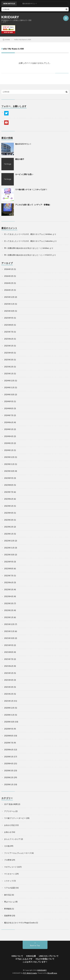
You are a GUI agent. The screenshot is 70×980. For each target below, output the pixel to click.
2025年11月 (9, 304)
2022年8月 (9, 569)
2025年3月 (9, 360)
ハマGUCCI (47, 255)
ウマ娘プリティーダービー (15, 818)
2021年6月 (9, 666)
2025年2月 (9, 367)
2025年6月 (9, 339)
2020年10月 (9, 722)
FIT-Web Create (30, 973)
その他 (7, 846)
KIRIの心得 (31, 956)
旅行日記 (8, 895)
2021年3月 (9, 687)
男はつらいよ (10, 902)
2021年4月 (9, 680)
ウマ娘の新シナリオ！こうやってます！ (31, 189)
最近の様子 (20, 159)
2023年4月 (9, 513)
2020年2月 (9, 777)
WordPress (52, 973)
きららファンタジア (12, 839)
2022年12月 (9, 541)
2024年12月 (9, 381)
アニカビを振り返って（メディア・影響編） (33, 205)
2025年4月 (9, 353)
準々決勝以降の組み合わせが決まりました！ (22, 248)
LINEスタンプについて (49, 956)
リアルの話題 (10, 888)
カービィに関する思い (24, 174)
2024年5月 (9, 429)
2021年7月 (9, 659)
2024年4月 (9, 436)
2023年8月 (9, 485)
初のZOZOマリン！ (23, 144)
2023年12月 (9, 457)
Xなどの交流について (45, 959)
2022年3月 (9, 603)
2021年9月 (9, 645)
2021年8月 (9, 652)
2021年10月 (9, 638)
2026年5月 (9, 269)
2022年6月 (9, 582)
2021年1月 (9, 701)
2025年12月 (9, 297)
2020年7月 (9, 743)
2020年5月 (9, 757)
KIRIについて (17, 956)
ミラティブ (9, 881)
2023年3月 (9, 520)
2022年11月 (9, 548)
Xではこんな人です (24, 959)
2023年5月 (9, 506)
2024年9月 (9, 401)
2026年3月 (9, 276)
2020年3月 (9, 771)
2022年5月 (9, 589)
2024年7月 (9, 415)
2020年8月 (9, 736)
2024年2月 (9, 443)
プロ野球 (8, 860)
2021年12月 (9, 624)
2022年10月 (9, 555)
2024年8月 (9, 408)
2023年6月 (9, 499)
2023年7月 (9, 492)
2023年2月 (9, 527)
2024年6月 (9, 422)
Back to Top (35, 946)
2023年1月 (9, 534)
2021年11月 (9, 631)
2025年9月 (9, 318)
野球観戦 (8, 909)
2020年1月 (9, 784)
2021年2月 (9, 694)
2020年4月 (9, 764)
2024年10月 (9, 395)
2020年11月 (9, 715)
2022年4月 (9, 596)
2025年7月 (9, 332)
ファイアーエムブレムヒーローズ (18, 853)
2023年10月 (9, 471)
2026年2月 (9, 283)
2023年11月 (9, 464)
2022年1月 (9, 617)
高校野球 (8, 916)
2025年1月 (9, 374)
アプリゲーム (10, 811)
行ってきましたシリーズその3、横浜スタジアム (24, 234)
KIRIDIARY (10, 17)
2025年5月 (9, 346)
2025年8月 (9, 325)
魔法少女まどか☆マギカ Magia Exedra (20, 923)
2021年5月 (9, 673)
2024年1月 (9, 450)
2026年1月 (9, 290)
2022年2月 (9, 610)
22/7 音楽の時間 (11, 804)
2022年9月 (9, 562)
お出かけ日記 (10, 825)
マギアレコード (10, 867)
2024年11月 (9, 387)
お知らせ (8, 832)
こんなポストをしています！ (35, 962)
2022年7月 (9, 576)
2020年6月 (9, 750)
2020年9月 (9, 729)
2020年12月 (9, 708)
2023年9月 (9, 478)
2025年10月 (9, 311)
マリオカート (10, 874)
